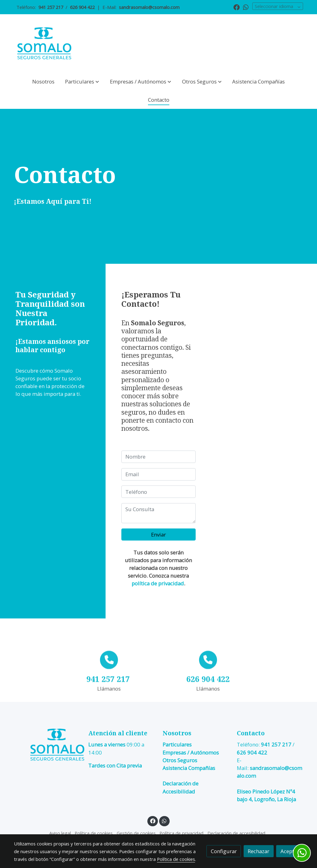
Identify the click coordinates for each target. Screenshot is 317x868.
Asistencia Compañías (189, 768)
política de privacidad (158, 583)
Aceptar (290, 851)
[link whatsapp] (246, 7)
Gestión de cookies (136, 833)
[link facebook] (237, 7)
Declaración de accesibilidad (236, 833)
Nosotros (177, 733)
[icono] (109, 697)
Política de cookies (94, 833)
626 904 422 (252, 753)
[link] (44, 43)
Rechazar (258, 851)
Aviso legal (60, 833)
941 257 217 (276, 745)
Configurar (224, 851)
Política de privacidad (181, 833)
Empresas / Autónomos (191, 753)
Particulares (177, 745)
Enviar (158, 534)
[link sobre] (47, 745)
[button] (82, 81)
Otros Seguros (180, 760)
